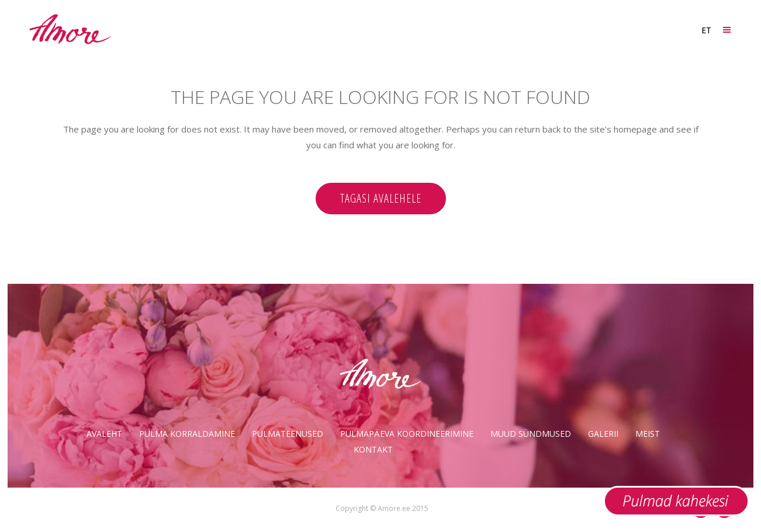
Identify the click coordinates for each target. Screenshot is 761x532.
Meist (648, 434)
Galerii (603, 434)
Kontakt (373, 449)
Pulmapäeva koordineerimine (407, 434)
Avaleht (104, 434)
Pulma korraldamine (187, 434)
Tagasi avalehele (381, 198)
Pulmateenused (288, 434)
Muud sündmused (531, 434)
